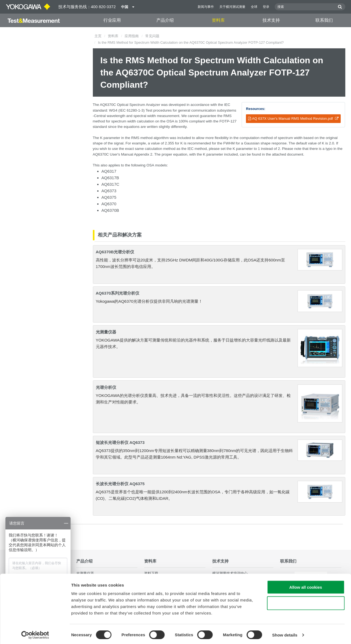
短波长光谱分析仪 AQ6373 (120, 442)
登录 (266, 7)
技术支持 (271, 20)
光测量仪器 (106, 332)
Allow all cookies (306, 585)
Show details (285, 633)
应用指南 (132, 36)
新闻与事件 (206, 7)
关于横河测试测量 (232, 7)
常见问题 (152, 36)
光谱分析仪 (106, 387)
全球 (254, 7)
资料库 (218, 20)
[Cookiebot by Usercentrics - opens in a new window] (35, 633)
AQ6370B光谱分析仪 (115, 252)
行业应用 (112, 20)
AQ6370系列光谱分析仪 (118, 293)
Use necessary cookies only (306, 602)
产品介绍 (165, 20)
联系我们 (324, 20)
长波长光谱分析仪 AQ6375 (120, 484)
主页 (98, 36)
